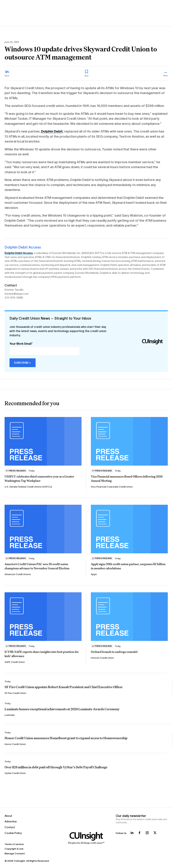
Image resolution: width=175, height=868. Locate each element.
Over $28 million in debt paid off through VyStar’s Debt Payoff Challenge (56, 767)
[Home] (86, 838)
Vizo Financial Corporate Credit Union (112, 487)
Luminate (10, 715)
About (8, 816)
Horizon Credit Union (102, 658)
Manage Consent (15, 854)
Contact (10, 827)
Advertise (11, 821)
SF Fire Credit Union (15, 693)
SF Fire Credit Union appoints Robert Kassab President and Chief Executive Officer (64, 687)
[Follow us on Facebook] (139, 833)
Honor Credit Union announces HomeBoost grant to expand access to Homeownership (66, 738)
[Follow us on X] (155, 833)
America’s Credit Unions (18, 574)
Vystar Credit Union (15, 773)
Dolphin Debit (52, 131)
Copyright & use (14, 849)
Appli (94, 574)
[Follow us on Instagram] (147, 833)
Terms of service (14, 844)
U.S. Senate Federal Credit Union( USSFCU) (28, 487)
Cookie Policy (13, 833)
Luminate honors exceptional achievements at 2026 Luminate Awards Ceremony (62, 709)
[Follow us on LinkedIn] (132, 833)
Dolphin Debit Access (23, 247)
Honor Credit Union (15, 744)
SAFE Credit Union (15, 662)
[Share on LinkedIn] (7, 73)
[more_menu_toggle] (166, 74)
